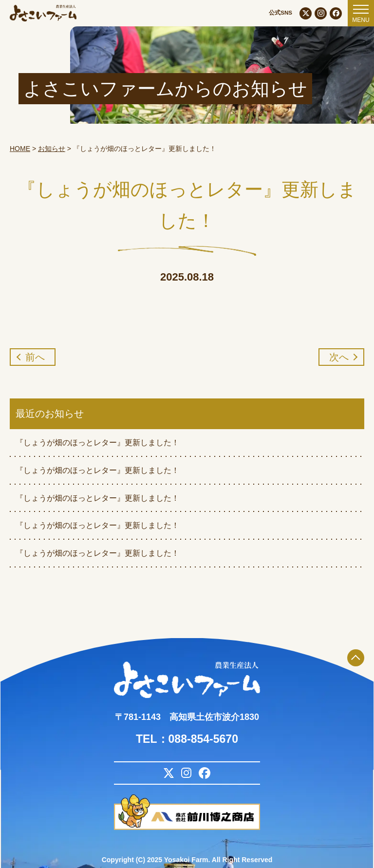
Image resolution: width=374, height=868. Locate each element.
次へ (339, 357)
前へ (35, 357)
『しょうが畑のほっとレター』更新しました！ (97, 443)
